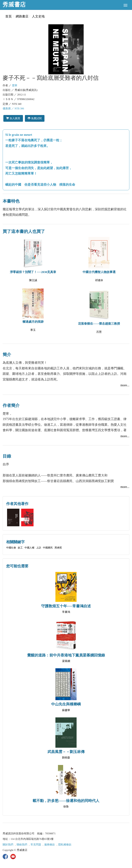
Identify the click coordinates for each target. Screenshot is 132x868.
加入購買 (13, 118)
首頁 (8, 16)
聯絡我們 (22, 845)
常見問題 (36, 845)
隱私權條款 (65, 845)
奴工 (20, 548)
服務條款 (50, 845)
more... (125, 385)
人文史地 (38, 16)
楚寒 (15, 85)
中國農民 (48, 548)
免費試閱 (35, 118)
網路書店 (22, 16)
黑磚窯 (58, 548)
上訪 (39, 548)
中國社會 (11, 548)
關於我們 (8, 845)
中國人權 (29, 548)
